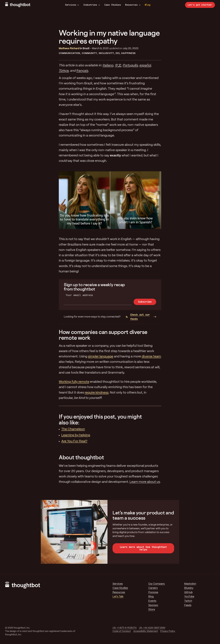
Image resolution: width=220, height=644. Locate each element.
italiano (108, 65)
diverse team (151, 357)
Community (90, 53)
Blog (148, 5)
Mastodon (190, 584)
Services (72, 5)
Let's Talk (118, 597)
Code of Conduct (122, 631)
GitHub (188, 592)
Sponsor (153, 605)
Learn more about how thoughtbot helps (143, 548)
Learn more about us (145, 482)
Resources (133, 5)
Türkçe (64, 71)
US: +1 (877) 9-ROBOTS (125, 628)
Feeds (188, 605)
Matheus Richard (69, 48)
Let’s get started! (200, 5)
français (82, 71)
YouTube (189, 597)
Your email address (79, 295)
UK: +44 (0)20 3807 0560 (152, 628)
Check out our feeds (138, 317)
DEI (118, 53)
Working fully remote (74, 382)
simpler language (101, 357)
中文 (118, 65)
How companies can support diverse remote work (103, 335)
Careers (153, 588)
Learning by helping (76, 435)
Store (152, 610)
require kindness (97, 393)
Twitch (188, 601)
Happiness (128, 53)
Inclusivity (106, 53)
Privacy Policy (168, 631)
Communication (69, 53)
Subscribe (145, 302)
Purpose (153, 592)
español (145, 65)
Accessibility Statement (146, 631)
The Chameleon (73, 429)
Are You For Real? (74, 441)
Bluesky (189, 588)
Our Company (157, 584)
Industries (92, 5)
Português (130, 65)
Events (152, 601)
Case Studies (113, 5)
